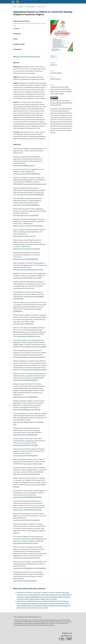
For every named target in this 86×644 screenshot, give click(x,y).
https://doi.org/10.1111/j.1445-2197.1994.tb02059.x (28, 226)
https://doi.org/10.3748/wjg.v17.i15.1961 (28, 336)
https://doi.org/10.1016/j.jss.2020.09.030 (25, 581)
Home (15, 7)
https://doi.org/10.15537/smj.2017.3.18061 (25, 543)
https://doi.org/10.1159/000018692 (23, 324)
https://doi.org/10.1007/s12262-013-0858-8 (26, 445)
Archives (21, 7)
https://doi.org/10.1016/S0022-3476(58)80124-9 (27, 174)
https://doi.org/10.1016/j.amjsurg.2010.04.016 (27, 249)
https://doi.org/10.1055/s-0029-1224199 (35, 184)
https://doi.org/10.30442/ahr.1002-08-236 (28, 57)
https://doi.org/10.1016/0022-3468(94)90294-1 (26, 205)
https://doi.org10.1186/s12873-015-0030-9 (35, 370)
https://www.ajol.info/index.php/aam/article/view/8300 (29, 357)
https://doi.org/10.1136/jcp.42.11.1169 (24, 236)
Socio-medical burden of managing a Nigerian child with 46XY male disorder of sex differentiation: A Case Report (44, 595)
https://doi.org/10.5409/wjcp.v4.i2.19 (24, 165)
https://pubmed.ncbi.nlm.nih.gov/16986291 (34, 347)
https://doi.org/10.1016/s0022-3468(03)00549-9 (30, 195)
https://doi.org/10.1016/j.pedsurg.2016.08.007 (27, 474)
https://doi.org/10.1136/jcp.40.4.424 (24, 288)
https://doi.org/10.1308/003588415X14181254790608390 (29, 568)
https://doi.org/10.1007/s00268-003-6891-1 (26, 380)
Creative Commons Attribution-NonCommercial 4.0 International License (61, 103)
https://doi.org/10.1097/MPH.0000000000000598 (27, 497)
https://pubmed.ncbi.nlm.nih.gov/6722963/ (26, 215)
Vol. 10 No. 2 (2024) (30, 7)
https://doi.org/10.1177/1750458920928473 (26, 397)
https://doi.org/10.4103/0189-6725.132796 (25, 455)
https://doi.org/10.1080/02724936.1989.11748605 (27, 278)
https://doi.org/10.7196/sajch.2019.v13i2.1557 (26, 558)
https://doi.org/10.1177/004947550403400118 (26, 520)
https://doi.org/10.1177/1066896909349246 (26, 259)
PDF (54, 57)
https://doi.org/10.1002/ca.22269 (33, 464)
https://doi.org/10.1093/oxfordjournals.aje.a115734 (28, 270)
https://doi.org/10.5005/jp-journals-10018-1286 (27, 410)
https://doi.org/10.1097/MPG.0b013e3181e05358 (27, 510)
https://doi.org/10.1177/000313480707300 (25, 435)
